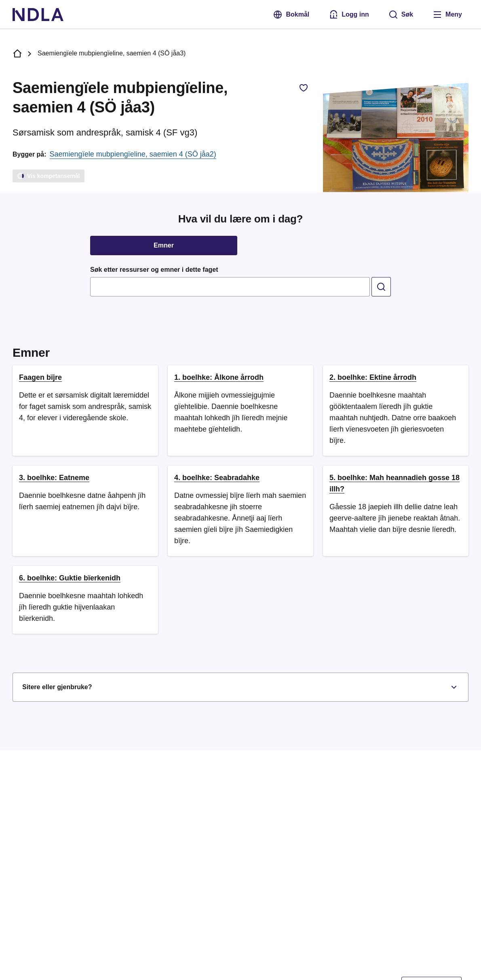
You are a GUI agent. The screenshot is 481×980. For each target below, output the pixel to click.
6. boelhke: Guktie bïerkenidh (70, 578)
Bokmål (291, 15)
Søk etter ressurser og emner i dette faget (154, 270)
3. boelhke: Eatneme (54, 478)
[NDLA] (38, 15)
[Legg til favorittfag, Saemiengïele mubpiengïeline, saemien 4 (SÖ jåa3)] (304, 88)
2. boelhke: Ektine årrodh (373, 377)
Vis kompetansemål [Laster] (48, 176)
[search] (381, 287)
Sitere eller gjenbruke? (240, 687)
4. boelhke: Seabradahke (217, 478)
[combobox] (230, 287)
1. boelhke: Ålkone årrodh (219, 377)
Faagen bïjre (40, 377)
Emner (164, 245)
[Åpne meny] (447, 15)
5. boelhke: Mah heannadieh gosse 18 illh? (395, 483)
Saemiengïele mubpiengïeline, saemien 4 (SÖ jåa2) (133, 154)
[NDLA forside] (17, 54)
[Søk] (401, 15)
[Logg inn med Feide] (349, 15)
